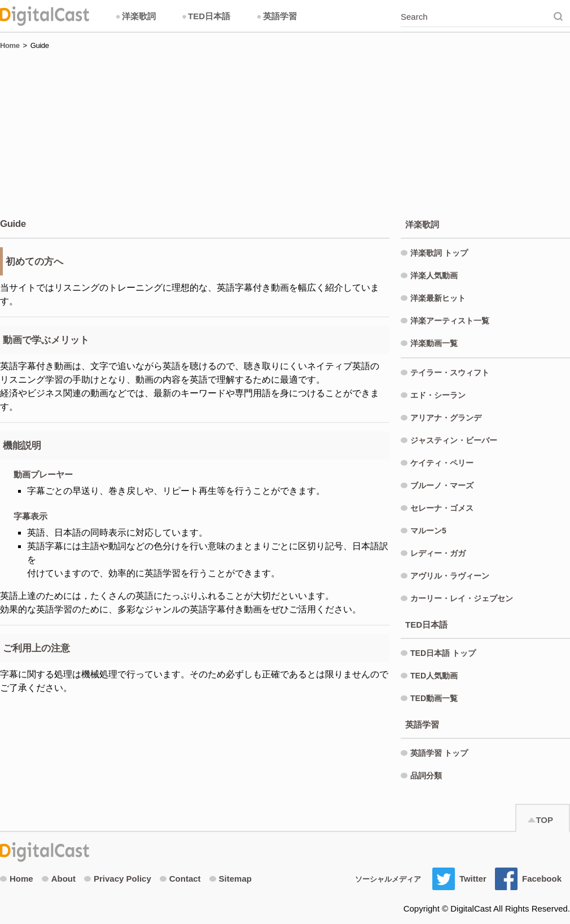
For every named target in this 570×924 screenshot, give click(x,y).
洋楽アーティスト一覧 (450, 321)
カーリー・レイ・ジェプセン (462, 598)
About (59, 879)
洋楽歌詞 (135, 16)
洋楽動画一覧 (434, 343)
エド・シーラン (438, 395)
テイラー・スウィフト (450, 373)
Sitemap (231, 879)
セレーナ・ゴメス (442, 508)
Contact (180, 879)
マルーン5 (428, 531)
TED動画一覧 (434, 698)
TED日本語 (206, 16)
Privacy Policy (118, 879)
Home (10, 45)
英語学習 (276, 16)
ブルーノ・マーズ (442, 485)
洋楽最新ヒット (438, 298)
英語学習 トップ (439, 753)
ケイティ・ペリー (442, 463)
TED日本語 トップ (443, 653)
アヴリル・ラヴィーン (450, 576)
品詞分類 (426, 776)
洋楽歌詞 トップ (439, 253)
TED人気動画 (434, 676)
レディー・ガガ (438, 553)
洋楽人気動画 (434, 275)
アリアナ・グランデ (446, 418)
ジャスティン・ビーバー (454, 440)
